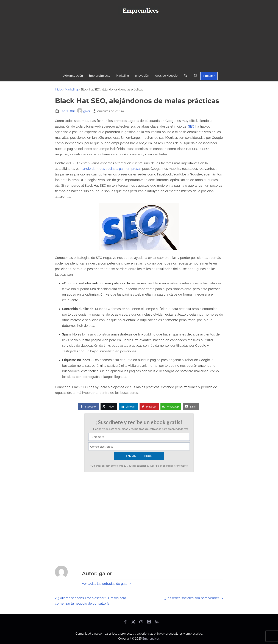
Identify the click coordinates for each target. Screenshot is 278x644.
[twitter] (133, 623)
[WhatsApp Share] (171, 406)
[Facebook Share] (88, 406)
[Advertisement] (139, 45)
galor (84, 111)
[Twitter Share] (109, 406)
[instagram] (149, 623)
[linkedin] (157, 623)
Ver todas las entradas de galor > (106, 584)
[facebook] (125, 623)
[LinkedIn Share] (128, 406)
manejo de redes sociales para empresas (110, 169)
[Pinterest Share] (149, 406)
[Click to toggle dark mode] (195, 76)
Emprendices (151, 639)
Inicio (58, 90)
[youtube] (141, 623)
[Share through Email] (191, 406)
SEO (191, 126)
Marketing (71, 90)
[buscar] (185, 76)
